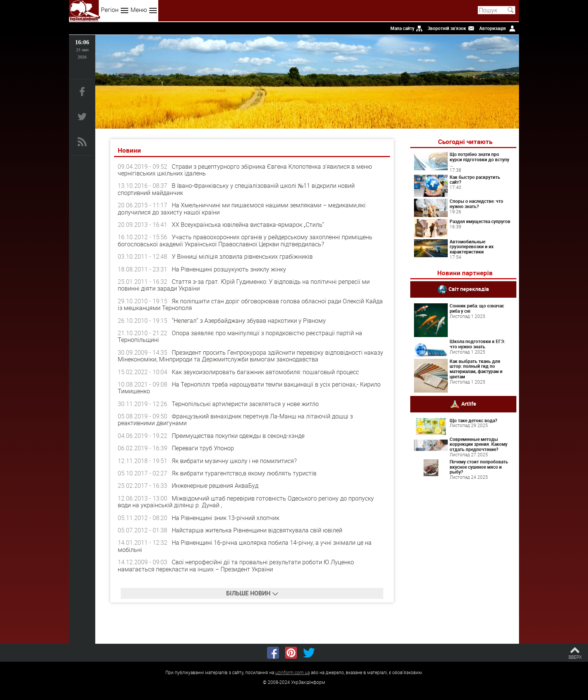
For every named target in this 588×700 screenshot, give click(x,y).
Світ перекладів (469, 289)
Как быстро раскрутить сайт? (475, 180)
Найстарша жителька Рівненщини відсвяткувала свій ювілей (257, 530)
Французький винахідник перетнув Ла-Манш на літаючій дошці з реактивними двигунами (235, 420)
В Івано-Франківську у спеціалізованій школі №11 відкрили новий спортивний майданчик (236, 189)
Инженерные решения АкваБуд (215, 486)
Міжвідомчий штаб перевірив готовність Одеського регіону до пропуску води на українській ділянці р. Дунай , (246, 502)
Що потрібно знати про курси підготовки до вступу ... (479, 159)
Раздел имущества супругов (480, 221)
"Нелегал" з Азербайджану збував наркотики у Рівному (249, 321)
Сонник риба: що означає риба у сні (477, 308)
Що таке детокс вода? (473, 420)
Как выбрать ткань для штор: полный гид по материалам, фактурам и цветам (476, 369)
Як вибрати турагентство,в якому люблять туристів (244, 473)
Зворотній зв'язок (447, 28)
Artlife (469, 403)
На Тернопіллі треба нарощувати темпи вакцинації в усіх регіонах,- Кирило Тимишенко (249, 388)
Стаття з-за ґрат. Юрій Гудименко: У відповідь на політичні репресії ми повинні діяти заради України (244, 285)
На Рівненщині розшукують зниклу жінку (229, 269)
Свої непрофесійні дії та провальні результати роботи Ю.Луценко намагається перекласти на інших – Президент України (236, 565)
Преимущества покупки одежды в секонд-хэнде (238, 436)
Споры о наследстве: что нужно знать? (476, 204)
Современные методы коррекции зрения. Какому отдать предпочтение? (478, 444)
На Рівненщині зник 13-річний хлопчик (226, 518)
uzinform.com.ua (292, 672)
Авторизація (493, 28)
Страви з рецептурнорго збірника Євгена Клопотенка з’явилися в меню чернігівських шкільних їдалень (245, 170)
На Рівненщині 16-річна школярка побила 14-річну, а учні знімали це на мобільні (245, 546)
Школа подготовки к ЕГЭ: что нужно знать (477, 344)
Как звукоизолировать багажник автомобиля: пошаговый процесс (265, 372)
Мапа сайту (402, 28)
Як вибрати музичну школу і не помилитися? (234, 461)
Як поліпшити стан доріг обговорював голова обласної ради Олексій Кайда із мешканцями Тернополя (250, 304)
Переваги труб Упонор (203, 448)
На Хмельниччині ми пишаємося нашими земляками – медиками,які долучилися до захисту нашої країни (242, 208)
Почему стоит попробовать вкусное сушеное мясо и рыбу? (479, 467)
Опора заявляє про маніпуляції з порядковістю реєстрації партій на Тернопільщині (240, 336)
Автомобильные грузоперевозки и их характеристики (472, 247)
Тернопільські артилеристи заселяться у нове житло (245, 404)
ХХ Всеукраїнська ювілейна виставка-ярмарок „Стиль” (248, 225)
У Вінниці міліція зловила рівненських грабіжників (242, 256)
